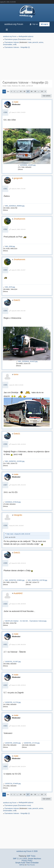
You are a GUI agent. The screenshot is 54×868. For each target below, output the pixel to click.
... (17, 91)
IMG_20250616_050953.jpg (14, 206)
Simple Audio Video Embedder (27, 863)
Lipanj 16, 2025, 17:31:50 (18, 189)
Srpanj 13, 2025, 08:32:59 (18, 645)
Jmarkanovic (20, 219)
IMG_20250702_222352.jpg (14, 461)
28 (32, 91)
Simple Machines (34, 859)
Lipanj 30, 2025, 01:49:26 (16, 385)
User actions (47, 96)
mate (30, 42)
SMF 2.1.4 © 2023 (20, 859)
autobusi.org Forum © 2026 (27, 851)
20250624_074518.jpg (12, 502)
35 (42, 91)
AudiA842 (18, 593)
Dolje (4, 91)
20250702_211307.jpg (12, 662)
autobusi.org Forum (14, 24)
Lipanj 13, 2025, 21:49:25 (18, 112)
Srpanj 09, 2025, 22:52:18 (18, 563)
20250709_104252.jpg (12, 743)
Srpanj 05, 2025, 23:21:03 (18, 485)
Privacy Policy (27, 861)
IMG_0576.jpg (9, 287)
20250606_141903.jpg (27, 165)
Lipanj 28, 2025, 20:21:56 (18, 311)
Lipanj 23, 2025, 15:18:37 (18, 270)
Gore (4, 794)
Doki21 (17, 300)
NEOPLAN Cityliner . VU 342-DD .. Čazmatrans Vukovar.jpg (25, 621)
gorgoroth (18, 178)
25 (21, 91)
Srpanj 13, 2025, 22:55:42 (18, 685)
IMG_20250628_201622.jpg (27, 361)
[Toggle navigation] (7, 30)
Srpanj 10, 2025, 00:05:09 (18, 604)
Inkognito (18, 515)
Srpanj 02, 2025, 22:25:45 (18, 444)
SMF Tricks (31, 856)
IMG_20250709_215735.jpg (36, 580)
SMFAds (22, 865)
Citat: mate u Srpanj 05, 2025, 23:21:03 (18, 534)
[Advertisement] (27, 64)
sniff (14, 44)
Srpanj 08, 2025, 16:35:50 (16, 526)
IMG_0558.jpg (9, 246)
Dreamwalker (8, 44)
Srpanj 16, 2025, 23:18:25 (18, 726)
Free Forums (31, 865)
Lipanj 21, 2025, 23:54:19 (18, 229)
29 (35, 91)
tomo (16, 374)
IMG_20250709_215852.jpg (14, 580)
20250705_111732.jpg (12, 702)
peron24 (35, 42)
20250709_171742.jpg (31, 743)
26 (24, 91)
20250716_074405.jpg (12, 784)
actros (41, 42)
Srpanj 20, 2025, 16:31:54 (18, 767)
